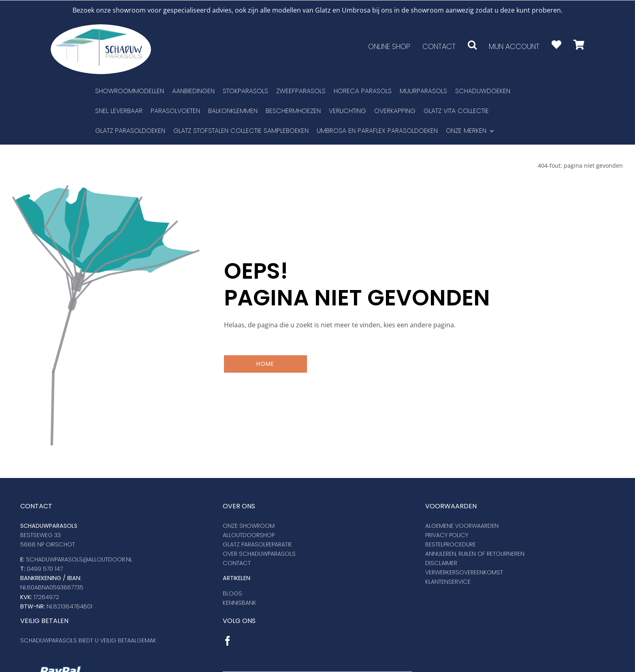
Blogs (232, 593)
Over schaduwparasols (259, 553)
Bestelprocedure (451, 544)
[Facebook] (228, 640)
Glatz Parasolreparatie (257, 544)
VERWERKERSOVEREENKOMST (464, 572)
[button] (472, 44)
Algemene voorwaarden (462, 525)
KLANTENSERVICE (448, 581)
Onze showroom (249, 525)
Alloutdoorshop (249, 535)
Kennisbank (240, 602)
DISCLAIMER (441, 563)
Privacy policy (447, 535)
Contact (237, 563)
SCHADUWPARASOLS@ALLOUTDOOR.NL (79, 559)
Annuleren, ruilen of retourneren (475, 553)
